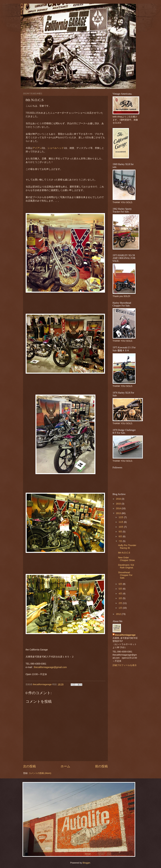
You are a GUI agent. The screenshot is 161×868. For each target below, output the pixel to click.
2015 (119, 504)
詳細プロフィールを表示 (125, 665)
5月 (121, 589)
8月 (121, 536)
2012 (119, 614)
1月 (121, 608)
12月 (121, 517)
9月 (121, 532)
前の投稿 (101, 766)
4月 (121, 594)
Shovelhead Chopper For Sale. (125, 575)
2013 (119, 513)
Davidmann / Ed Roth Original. (126, 566)
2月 (121, 603)
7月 (121, 541)
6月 (121, 584)
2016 (119, 499)
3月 (121, 598)
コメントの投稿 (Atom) (40, 773)
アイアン (37, 148)
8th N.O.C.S (124, 553)
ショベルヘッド (56, 148)
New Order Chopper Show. (127, 559)
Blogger (86, 863)
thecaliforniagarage (43, 684)
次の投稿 (29, 766)
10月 (121, 527)
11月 (121, 522)
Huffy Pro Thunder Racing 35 (127, 547)
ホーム (65, 766)
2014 (119, 508)
